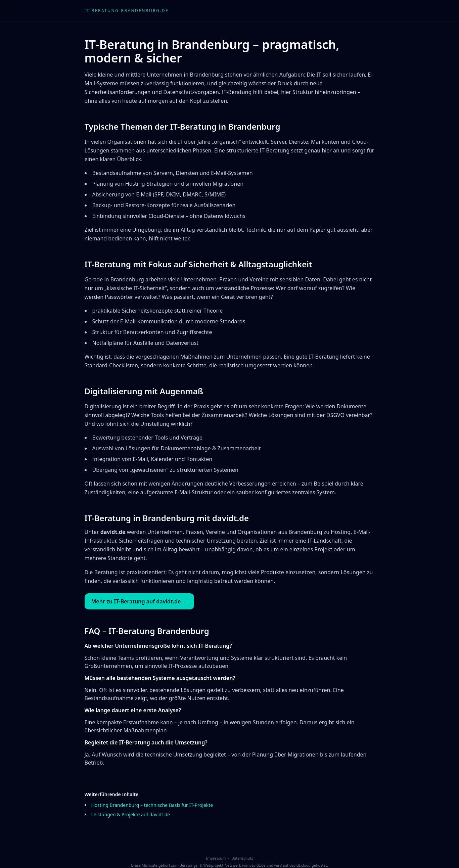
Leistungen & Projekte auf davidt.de (131, 814)
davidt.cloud (300, 865)
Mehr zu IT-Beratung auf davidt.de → (140, 601)
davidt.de (257, 865)
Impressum (216, 858)
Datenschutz (242, 858)
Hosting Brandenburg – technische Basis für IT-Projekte (152, 805)
